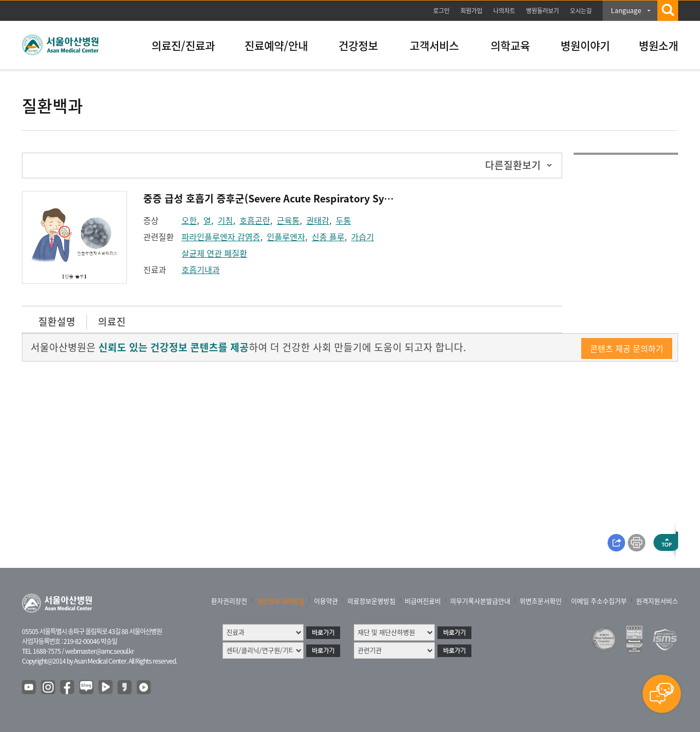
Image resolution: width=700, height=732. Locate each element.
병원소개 (658, 46)
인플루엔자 (286, 237)
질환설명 (57, 321)
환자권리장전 (229, 601)
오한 (189, 220)
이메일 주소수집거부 (599, 601)
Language (626, 10)
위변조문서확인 (541, 601)
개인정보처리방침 (281, 601)
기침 (225, 220)
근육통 (288, 220)
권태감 (318, 220)
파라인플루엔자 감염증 (221, 237)
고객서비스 (434, 46)
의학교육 (510, 46)
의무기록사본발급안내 (480, 601)
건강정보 (358, 46)
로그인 (441, 11)
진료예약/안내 (276, 46)
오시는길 (581, 11)
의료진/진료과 (183, 46)
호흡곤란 (255, 220)
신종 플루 (328, 237)
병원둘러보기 (542, 11)
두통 (343, 220)
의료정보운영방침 (371, 601)
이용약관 (326, 601)
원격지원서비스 (657, 601)
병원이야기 (585, 46)
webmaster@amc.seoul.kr (100, 651)
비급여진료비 (423, 601)
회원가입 (471, 11)
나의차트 (504, 11)
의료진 (112, 321)
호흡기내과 (201, 270)
